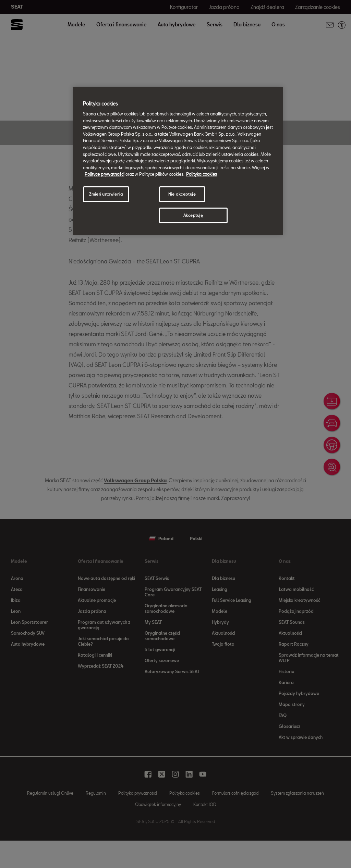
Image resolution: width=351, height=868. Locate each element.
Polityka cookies (202, 174)
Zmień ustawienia (106, 194)
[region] (178, 161)
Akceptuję (193, 215)
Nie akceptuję (182, 194)
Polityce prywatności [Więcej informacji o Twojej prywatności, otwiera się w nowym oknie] (105, 174)
